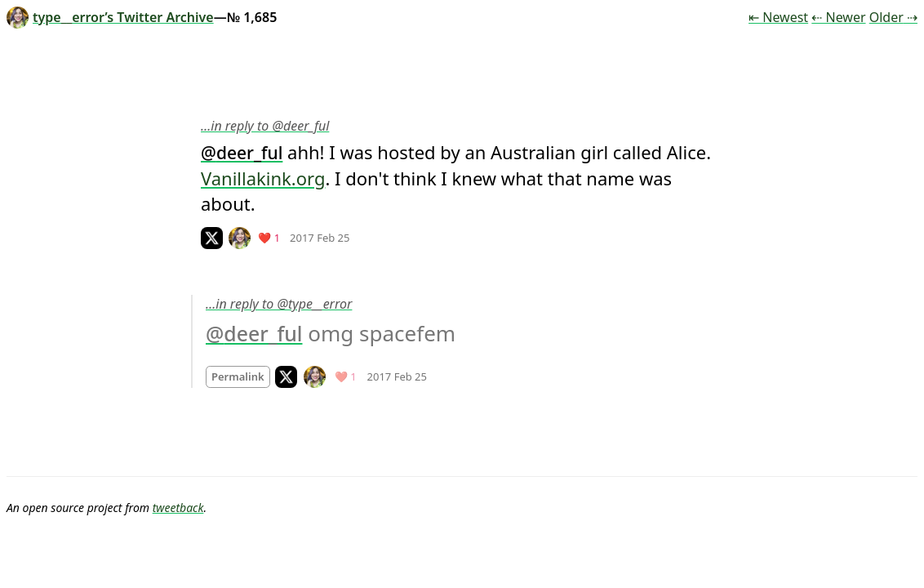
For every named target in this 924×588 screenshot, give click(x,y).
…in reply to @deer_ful (265, 126)
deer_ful (249, 153)
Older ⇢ (893, 17)
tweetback (178, 508)
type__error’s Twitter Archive (110, 17)
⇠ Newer (838, 17)
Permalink (238, 376)
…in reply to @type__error (279, 304)
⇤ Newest (778, 17)
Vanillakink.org (263, 178)
